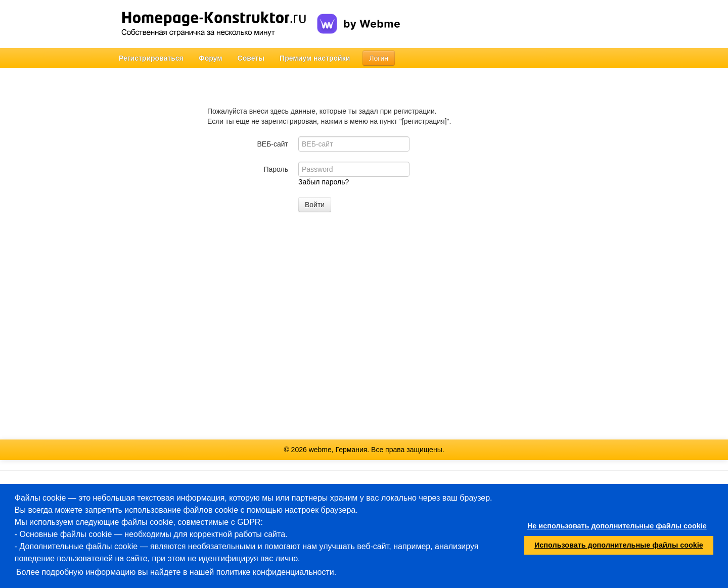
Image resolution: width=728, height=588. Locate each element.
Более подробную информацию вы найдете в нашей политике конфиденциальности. (176, 572)
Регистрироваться (151, 58)
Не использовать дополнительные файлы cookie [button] (617, 526)
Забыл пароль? (324, 182)
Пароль (276, 169)
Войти (315, 205)
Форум (211, 58)
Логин (379, 58)
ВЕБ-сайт (272, 144)
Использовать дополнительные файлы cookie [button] (619, 545)
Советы (251, 58)
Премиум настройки (315, 58)
